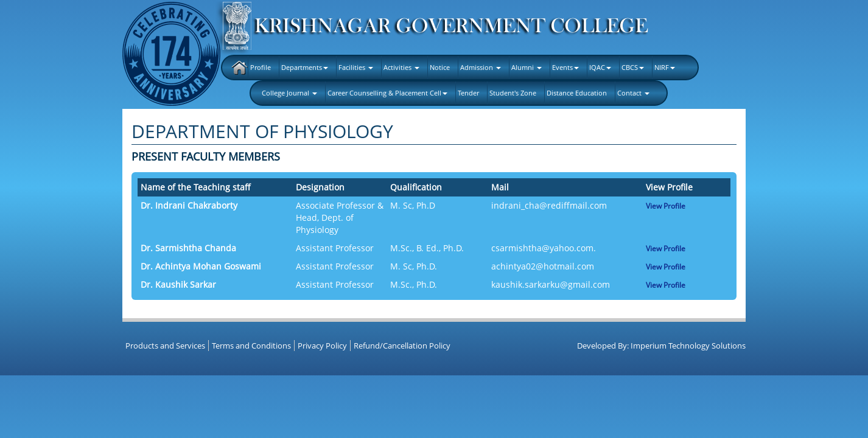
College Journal (289, 93)
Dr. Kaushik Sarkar (178, 284)
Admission (481, 67)
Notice (440, 67)
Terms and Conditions (251, 346)
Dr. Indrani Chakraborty (189, 205)
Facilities (356, 67)
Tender (468, 93)
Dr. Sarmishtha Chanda (188, 248)
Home (240, 68)
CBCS (633, 67)
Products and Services (165, 346)
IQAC (600, 67)
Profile (261, 67)
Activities (401, 67)
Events (565, 67)
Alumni (527, 67)
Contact (633, 93)
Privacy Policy (322, 346)
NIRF (665, 67)
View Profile (666, 206)
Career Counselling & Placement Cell (387, 93)
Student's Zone (513, 93)
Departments (305, 67)
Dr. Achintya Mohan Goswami (201, 266)
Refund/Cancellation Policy (402, 346)
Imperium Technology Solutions (688, 346)
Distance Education (577, 93)
